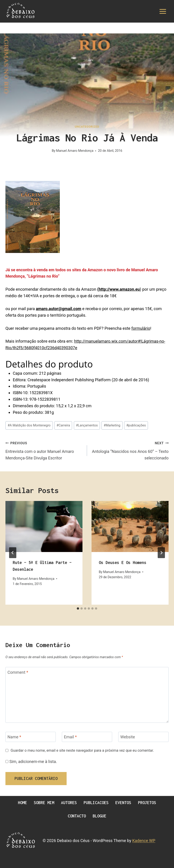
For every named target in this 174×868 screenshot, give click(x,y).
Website (128, 737)
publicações (136, 425)
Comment (18, 672)
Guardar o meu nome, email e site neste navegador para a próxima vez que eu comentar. (82, 750)
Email (70, 737)
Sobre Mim (44, 803)
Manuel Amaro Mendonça (75, 151)
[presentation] (44, 527)
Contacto (77, 816)
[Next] (161, 553)
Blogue (99, 816)
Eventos (123, 803)
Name (14, 737)
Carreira (63, 425)
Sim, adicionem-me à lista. (31, 762)
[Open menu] (163, 11)
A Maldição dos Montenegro (29, 425)
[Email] (87, 737)
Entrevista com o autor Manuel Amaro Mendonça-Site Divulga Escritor (44, 450)
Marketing (112, 425)
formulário (141, 328)
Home (22, 803)
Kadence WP (144, 841)
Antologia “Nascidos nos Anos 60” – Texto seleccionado (130, 450)
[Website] (143, 737)
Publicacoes (96, 803)
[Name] (31, 737)
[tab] (78, 608)
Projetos (147, 803)
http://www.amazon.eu (119, 289)
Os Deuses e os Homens (123, 563)
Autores (69, 803)
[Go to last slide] (13, 553)
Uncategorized (87, 127)
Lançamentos (87, 425)
